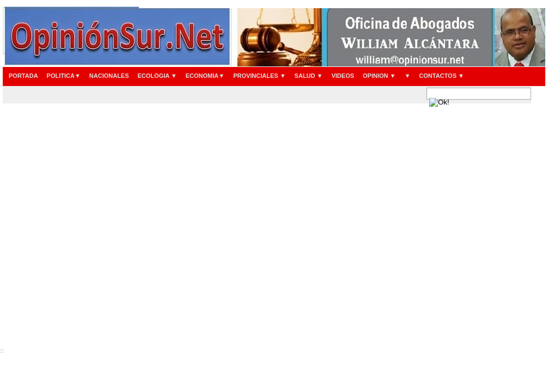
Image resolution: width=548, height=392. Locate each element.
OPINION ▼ (379, 76)
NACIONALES (109, 76)
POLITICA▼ (64, 76)
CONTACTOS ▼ (442, 76)
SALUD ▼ (309, 76)
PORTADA (23, 76)
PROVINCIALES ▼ (259, 76)
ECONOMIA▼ (205, 76)
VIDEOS (343, 76)
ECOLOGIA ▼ (157, 76)
